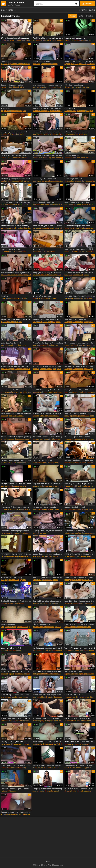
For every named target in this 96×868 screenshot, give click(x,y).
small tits (59, 134)
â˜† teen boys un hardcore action (77, 132)
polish (92, 181)
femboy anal (23, 509)
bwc (38, 181)
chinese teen (77, 533)
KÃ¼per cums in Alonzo (42, 624)
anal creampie (70, 228)
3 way (24, 181)
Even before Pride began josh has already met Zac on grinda (16, 531)
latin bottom (84, 298)
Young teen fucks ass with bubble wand (16, 484)
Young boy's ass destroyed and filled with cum (80, 249)
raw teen (92, 509)
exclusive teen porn (55, 486)
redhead (43, 674)
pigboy (81, 674)
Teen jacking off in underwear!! (44, 179)
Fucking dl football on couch (75, 507)
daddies (49, 580)
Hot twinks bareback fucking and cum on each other (80, 460)
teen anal (12, 650)
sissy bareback (24, 814)
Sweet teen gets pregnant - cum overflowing (80, 577)
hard (13, 322)
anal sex (87, 439)
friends (91, 157)
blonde (42, 369)
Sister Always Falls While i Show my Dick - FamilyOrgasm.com (80, 765)
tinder (63, 744)
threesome (21, 40)
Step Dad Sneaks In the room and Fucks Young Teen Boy (48, 484)
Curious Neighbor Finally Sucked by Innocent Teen (16, 695)
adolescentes (54, 416)
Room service (70, 108)
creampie (79, 228)
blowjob (82, 40)
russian (53, 134)
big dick (27, 204)
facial (49, 345)
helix (3, 791)
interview (36, 462)
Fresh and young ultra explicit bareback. (16, 413)
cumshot (46, 134)
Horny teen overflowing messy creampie (48, 671)
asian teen (81, 111)
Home (4, 10)
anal (88, 64)
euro (49, 322)
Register (83, 10)
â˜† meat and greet (72, 155)
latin (9, 251)
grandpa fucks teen (8, 134)
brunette (75, 181)
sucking (8, 298)
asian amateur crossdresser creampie (47, 85)
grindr (44, 580)
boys (11, 87)
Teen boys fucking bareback (75, 319)
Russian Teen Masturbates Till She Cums (16, 718)
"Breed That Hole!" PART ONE (44, 202)
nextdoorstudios (7, 275)
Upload (87, 4)
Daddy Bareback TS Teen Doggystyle (47, 765)
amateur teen (85, 697)
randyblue (37, 322)
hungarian (90, 650)
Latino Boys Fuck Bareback (11, 343)
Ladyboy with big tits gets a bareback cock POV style (48, 531)
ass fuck (4, 181)
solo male (46, 40)
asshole (23, 486)
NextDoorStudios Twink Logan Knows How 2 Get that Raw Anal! (16, 273)
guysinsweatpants (40, 627)
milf (52, 439)
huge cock (80, 416)
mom (74, 580)
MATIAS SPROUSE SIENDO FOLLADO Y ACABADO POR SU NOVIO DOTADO (80, 718)
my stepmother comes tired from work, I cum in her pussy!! (80, 742)
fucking (57, 509)
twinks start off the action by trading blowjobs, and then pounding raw (48, 155)
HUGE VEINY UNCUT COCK (11, 249)
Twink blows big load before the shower (48, 38)
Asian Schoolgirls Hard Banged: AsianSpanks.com (48, 695)
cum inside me (55, 204)
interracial (85, 87)
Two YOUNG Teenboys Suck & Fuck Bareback (48, 390)
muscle (60, 650)
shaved (83, 650)
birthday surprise (8, 369)
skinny (70, 87)
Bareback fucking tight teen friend (77, 226)
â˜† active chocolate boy (74, 85)
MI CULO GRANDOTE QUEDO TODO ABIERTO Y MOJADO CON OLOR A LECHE (80, 789)
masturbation (55, 111)
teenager (43, 533)
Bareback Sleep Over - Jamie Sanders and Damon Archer (16, 789)
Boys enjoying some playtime (12, 85)
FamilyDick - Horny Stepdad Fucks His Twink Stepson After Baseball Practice (80, 601)
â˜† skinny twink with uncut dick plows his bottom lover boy (80, 273)
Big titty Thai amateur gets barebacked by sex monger (48, 554)
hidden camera (14, 556)
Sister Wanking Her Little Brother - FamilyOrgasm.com (16, 765)
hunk (42, 462)
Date (81, 16)
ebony (20, 298)
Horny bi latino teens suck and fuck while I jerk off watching (16, 671)
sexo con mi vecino (8, 624)
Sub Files (4, 296)
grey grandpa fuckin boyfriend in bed (15, 132)
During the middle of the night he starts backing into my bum (80, 390)
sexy (7, 580)
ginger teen (12, 64)
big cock (67, 40)
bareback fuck (22, 228)
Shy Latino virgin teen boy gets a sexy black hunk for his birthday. (16, 366)
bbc (48, 204)
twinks (8, 111)
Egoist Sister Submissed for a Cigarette (79, 624)
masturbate (37, 650)
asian (35, 87)
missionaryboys (39, 721)
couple (84, 486)
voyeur (31, 556)
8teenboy (13, 791)
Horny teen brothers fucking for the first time (80, 61)
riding (22, 87)
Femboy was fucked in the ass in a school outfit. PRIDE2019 (16, 507)
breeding (43, 204)
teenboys (47, 392)
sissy (35, 580)
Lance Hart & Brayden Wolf (11, 648)
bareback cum (76, 345)
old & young (28, 392)
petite (89, 627)
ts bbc (35, 767)
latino (74, 111)
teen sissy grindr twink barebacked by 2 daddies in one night (48, 577)
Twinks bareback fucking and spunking (16, 437)
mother (79, 580)
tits (50, 556)
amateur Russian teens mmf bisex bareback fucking (48, 132)
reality (21, 275)
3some (29, 40)
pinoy (87, 111)
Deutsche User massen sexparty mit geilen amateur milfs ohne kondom (48, 437)
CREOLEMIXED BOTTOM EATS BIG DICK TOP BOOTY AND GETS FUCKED (80, 296)
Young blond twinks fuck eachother (78, 413)
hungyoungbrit (70, 392)
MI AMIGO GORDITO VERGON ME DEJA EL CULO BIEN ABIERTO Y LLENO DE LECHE (48, 413)
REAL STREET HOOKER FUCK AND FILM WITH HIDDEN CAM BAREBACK (16, 554)
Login (92, 10)
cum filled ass (76, 251)
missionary (88, 392)
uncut (57, 603)
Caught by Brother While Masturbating (47, 789)
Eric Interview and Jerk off (42, 460)
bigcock (11, 674)
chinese (84, 204)
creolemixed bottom (72, 298)
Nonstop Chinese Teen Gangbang (77, 202)
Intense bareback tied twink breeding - (16, 226)
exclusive (43, 486)
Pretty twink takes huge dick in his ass (15, 202)
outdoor (71, 650)
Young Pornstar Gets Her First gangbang (48, 343)
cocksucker (28, 64)
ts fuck (56, 767)
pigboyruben (89, 674)
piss (17, 322)
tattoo (77, 650)
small (17, 603)
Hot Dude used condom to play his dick (47, 648)
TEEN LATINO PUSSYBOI (73, 671)
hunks (58, 322)
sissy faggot (14, 814)
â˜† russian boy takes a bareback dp (15, 38)
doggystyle (49, 791)
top (50, 157)
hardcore (16, 157)
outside (72, 134)
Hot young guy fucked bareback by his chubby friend (80, 366)
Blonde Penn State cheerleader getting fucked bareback (48, 366)
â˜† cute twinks (38, 249)
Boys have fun (6, 108)
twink (11, 40)
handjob (60, 40)
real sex (90, 486)
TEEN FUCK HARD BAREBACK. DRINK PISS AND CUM (16, 319)
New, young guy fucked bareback (77, 437)
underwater (44, 181)
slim (66, 87)
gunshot (53, 40)
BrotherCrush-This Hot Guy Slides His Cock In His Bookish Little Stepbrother (48, 108)
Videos (13, 10)
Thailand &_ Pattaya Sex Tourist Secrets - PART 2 (16, 601)
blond (92, 416)
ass (10, 580)
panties (51, 697)
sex (76, 744)
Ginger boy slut (7, 61)
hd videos (86, 181)
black (3, 298)
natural (56, 791)
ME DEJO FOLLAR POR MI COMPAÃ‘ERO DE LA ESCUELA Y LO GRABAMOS (80, 554)
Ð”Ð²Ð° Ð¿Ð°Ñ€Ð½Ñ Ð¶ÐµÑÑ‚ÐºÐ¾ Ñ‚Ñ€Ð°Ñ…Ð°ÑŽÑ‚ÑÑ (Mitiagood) (80, 484)
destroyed (86, 251)
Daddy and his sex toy (41, 61)
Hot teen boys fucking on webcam (46, 507)
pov (41, 603)
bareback (89, 40)
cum (20, 322)
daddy (40, 40)
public (67, 134)
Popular (73, 16)
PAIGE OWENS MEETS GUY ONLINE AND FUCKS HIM (48, 742)
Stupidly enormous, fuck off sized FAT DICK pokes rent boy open (16, 742)
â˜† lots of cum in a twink (42, 296)
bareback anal (78, 369)
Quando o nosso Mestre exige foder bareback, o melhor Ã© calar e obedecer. (16, 812)
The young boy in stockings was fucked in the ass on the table (80, 343)
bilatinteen (28, 674)
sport (51, 298)
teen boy (76, 697)
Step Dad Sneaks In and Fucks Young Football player (48, 601)
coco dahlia (18, 181)
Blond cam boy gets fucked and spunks (48, 226)
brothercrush (38, 111)
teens (92, 64)
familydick (68, 603)
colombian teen (22, 627)
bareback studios (56, 181)
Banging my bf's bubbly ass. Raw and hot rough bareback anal (48, 273)
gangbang (77, 204)
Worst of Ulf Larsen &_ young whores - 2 (80, 648)
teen (15, 40)
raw (24, 111)
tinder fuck (56, 744)
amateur (68, 181)
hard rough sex (46, 744)
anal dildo (36, 64)
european (5, 40)
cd (38, 87)
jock (46, 462)
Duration (90, 16)
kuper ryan (59, 627)
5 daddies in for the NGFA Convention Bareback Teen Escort (16, 390)
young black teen (74, 509)
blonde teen (45, 64)
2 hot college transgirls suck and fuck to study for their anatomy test (16, 179)
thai (11, 157)
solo (3, 486)
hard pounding (57, 157)
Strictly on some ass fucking (11, 577)
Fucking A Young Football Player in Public (16, 460)
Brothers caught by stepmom (75, 38)
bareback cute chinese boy (75, 531)
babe (78, 767)
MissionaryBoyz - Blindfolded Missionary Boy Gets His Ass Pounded (48, 718)
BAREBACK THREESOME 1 (74, 695)
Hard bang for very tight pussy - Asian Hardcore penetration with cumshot (16, 155)
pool (29, 275)
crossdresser (45, 87)
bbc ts (43, 767)
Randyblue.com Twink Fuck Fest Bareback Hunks (48, 319)
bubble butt (43, 275)
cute (66, 533)
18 (34, 416)
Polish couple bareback (73, 179)
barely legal (53, 275)
